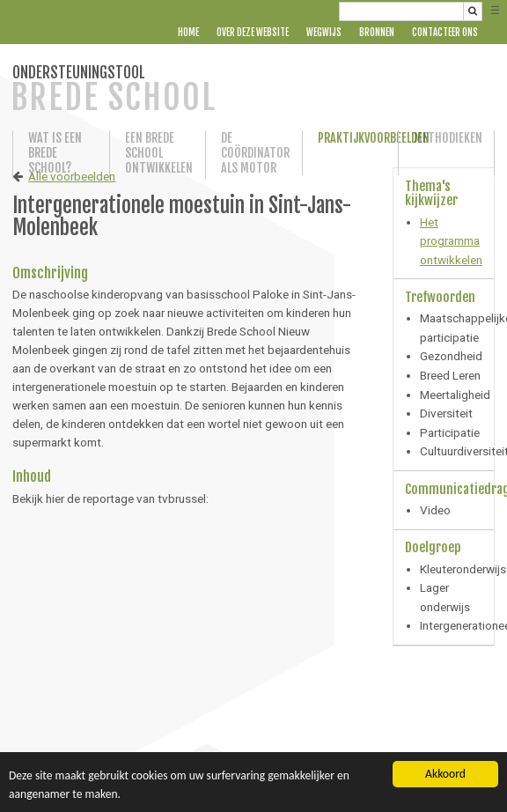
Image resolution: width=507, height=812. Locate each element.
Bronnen (377, 33)
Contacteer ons (445, 33)
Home (188, 33)
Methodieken (446, 138)
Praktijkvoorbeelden (350, 138)
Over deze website (253, 33)
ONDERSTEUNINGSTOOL (114, 90)
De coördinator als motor (253, 153)
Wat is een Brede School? (55, 153)
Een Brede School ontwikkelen (158, 153)
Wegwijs (324, 33)
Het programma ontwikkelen (451, 241)
